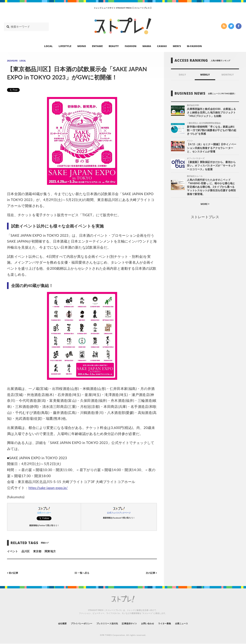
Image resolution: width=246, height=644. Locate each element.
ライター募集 (175, 623)
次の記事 (150, 573)
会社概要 (47, 623)
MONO (82, 46)
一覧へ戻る (82, 573)
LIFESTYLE (65, 46)
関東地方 (50, 551)
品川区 (26, 551)
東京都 (37, 551)
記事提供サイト (131, 623)
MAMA (147, 46)
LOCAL (49, 46)
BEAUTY (114, 46)
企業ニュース (196, 623)
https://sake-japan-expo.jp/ (50, 488)
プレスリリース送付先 (103, 623)
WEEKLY (205, 75)
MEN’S (177, 46)
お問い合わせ (154, 623)
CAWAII (162, 46)
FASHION (131, 46)
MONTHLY (228, 75)
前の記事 (14, 573)
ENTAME (97, 46)
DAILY (182, 75)
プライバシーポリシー (71, 623)
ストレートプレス (205, 218)
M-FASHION (194, 46)
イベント (12, 551)
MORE (205, 205)
